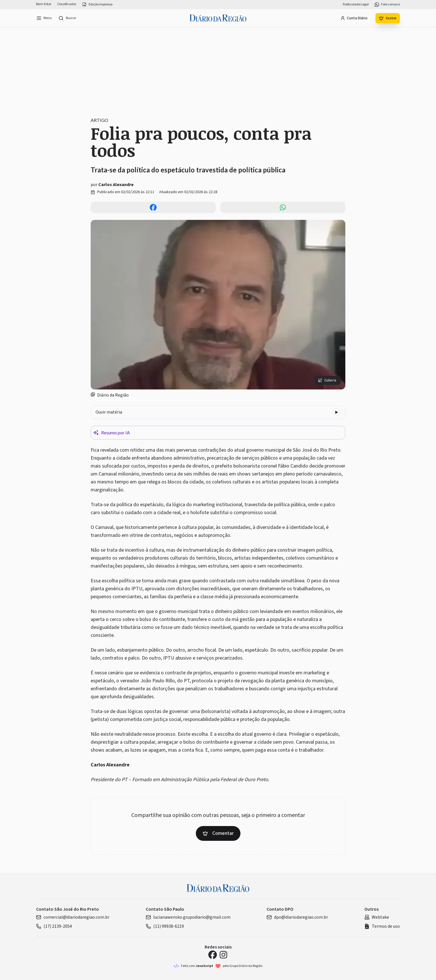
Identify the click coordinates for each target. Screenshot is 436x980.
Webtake (377, 917)
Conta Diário (354, 18)
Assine (388, 18)
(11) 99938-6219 (165, 926)
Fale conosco (387, 5)
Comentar (218, 833)
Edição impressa (97, 5)
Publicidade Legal (356, 5)
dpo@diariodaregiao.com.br (297, 917)
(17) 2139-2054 (54, 926)
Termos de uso (382, 926)
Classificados (67, 4)
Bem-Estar (44, 4)
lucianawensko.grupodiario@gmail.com (188, 917)
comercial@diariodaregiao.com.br (73, 917)
